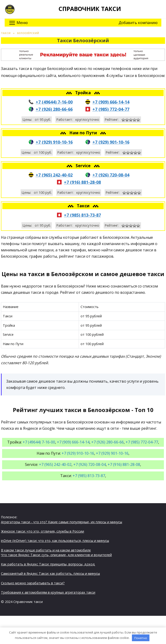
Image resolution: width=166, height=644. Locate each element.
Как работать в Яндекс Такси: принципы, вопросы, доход (48, 564)
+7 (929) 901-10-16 (111, 142)
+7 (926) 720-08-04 (111, 175)
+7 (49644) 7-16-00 (54, 102)
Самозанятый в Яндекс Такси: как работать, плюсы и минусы (50, 573)
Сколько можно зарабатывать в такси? (33, 583)
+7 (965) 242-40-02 (54, 175)
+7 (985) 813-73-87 (82, 215)
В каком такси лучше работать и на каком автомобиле (46, 550)
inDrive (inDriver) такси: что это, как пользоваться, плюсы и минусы (55, 541)
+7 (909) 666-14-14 (111, 102)
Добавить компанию (138, 23)
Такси (84, 206)
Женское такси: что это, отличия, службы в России (42, 531)
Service (84, 166)
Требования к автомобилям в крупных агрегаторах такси (48, 592)
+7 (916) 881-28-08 (82, 182)
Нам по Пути (84, 133)
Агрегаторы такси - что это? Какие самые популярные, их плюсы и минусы (62, 522)
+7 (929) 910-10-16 (54, 142)
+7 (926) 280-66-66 (54, 109)
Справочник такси (90, 9)
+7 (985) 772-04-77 (111, 109)
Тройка (84, 93)
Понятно (141, 638)
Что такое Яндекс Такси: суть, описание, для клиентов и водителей (56, 555)
